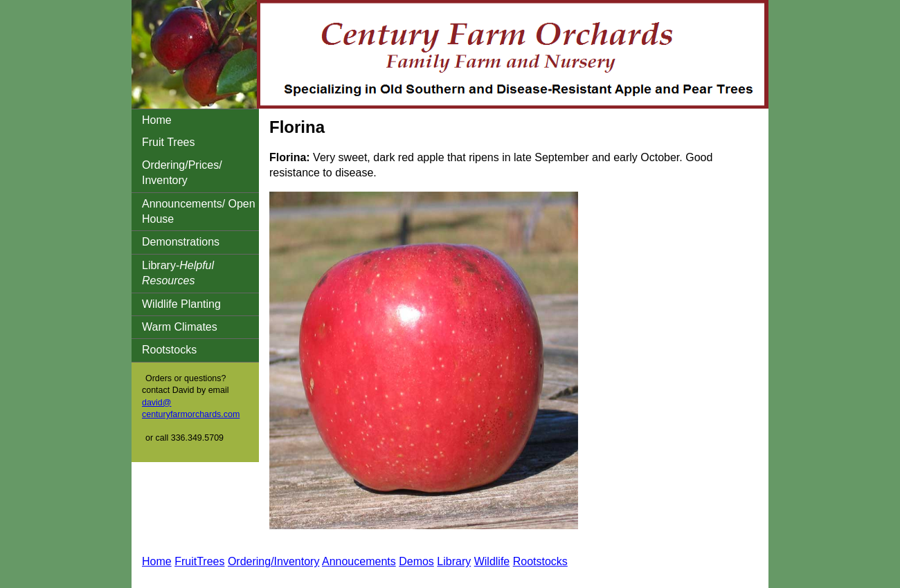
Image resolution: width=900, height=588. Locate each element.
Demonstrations (181, 242)
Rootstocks (169, 350)
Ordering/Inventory (274, 561)
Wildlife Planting (181, 304)
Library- (178, 273)
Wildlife (492, 561)
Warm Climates (180, 327)
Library (454, 561)
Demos (416, 561)
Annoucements (359, 561)
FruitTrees (199, 561)
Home (157, 120)
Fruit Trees (168, 142)
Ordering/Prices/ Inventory (182, 173)
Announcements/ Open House (199, 211)
